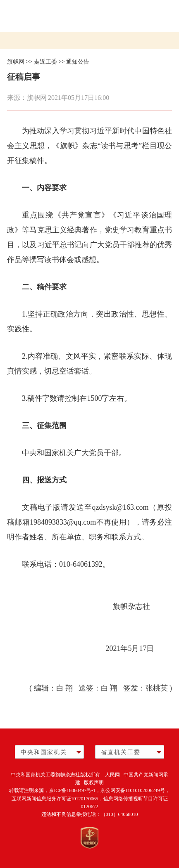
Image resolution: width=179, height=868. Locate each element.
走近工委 (45, 62)
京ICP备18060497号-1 (72, 790)
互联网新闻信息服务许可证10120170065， (57, 799)
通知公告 (78, 62)
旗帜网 (16, 62)
